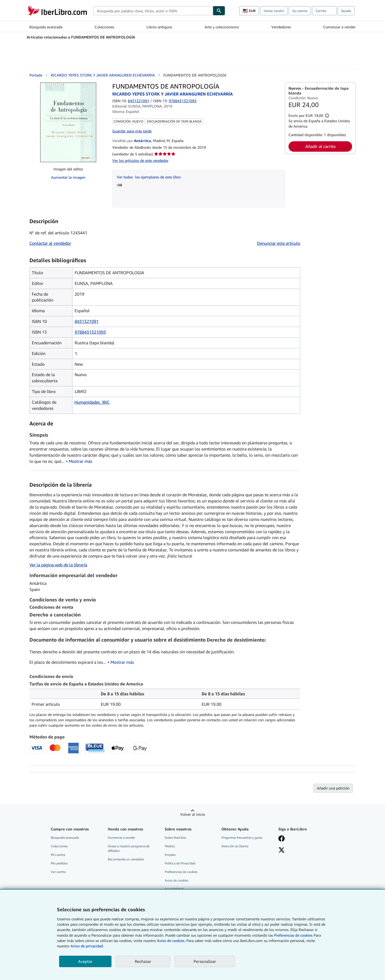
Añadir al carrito (320, 146)
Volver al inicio (193, 814)
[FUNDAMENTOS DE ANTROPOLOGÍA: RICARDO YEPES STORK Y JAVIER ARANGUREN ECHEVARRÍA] (68, 122)
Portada (36, 75)
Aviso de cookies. (171, 941)
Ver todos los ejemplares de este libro (149, 177)
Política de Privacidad (180, 863)
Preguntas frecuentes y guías (242, 838)
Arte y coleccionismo (222, 27)
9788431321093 (90, 332)
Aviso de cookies (176, 880)
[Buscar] (219, 11)
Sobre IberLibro (176, 838)
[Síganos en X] (282, 851)
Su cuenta (300, 11)
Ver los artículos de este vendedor (140, 160)
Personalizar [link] (205, 961)
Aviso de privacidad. (87, 946)
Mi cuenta (58, 855)
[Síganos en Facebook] (282, 839)
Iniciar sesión (274, 11)
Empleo (170, 855)
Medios (170, 846)
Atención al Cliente (235, 846)
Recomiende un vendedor (126, 859)
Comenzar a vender (339, 27)
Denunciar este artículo (279, 243)
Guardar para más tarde (132, 131)
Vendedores (281, 27)
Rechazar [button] (143, 961)
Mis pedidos (59, 863)
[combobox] (153, 11)
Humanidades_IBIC (92, 402)
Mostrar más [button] (80, 461)
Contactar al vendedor (50, 243)
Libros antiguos (159, 27)
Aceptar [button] (85, 961)
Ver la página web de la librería (58, 565)
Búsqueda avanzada (46, 27)
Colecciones (104, 27)
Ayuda (346, 11)
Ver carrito (58, 872)
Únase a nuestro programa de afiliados (129, 848)
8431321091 (138, 101)
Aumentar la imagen (68, 177)
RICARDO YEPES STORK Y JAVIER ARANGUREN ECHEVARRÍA (103, 75)
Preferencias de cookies (293, 935)
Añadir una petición (333, 788)
